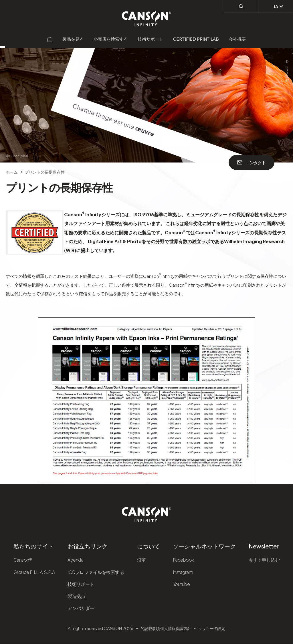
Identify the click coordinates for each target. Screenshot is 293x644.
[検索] (241, 6)
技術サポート (151, 39)
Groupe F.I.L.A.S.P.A (34, 572)
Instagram (183, 572)
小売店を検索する (111, 39)
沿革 (141, 560)
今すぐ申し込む (264, 560)
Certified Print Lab (196, 39)
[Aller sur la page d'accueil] (50, 39)
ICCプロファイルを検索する (96, 572)
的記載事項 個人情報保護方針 (166, 628)
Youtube (181, 584)
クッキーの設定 (212, 628)
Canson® (23, 560)
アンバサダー (81, 608)
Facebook (183, 560)
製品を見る (73, 39)
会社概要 (237, 39)
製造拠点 (76, 596)
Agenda (75, 560)
